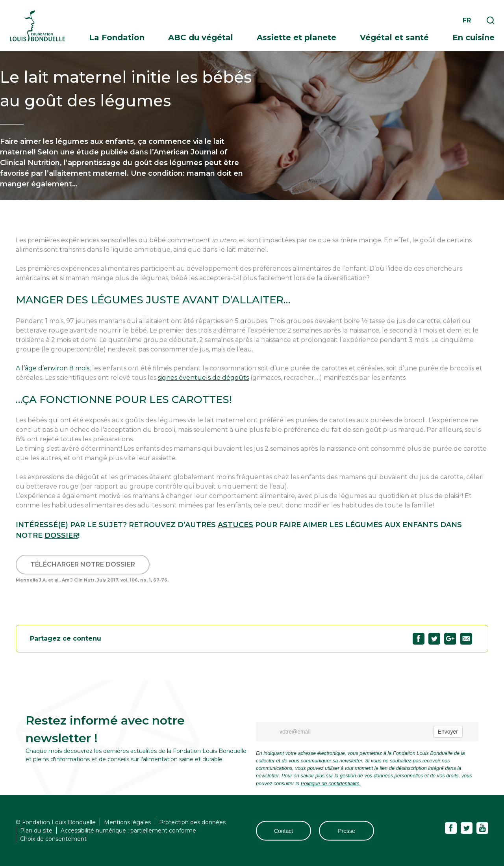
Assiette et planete (296, 37)
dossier (61, 535)
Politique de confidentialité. (331, 783)
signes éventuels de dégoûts (203, 378)
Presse (346, 831)
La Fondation (117, 37)
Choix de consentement (53, 839)
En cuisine (473, 37)
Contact (283, 831)
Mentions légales (127, 822)
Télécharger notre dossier (83, 564)
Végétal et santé (394, 37)
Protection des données (192, 822)
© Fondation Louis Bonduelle (56, 822)
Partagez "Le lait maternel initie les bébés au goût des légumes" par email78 (466, 639)
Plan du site (36, 831)
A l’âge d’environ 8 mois (53, 368)
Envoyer (448, 732)
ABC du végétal (201, 37)
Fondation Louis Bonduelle (37, 26)
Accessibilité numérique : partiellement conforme (128, 831)
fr (467, 20)
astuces (235, 525)
